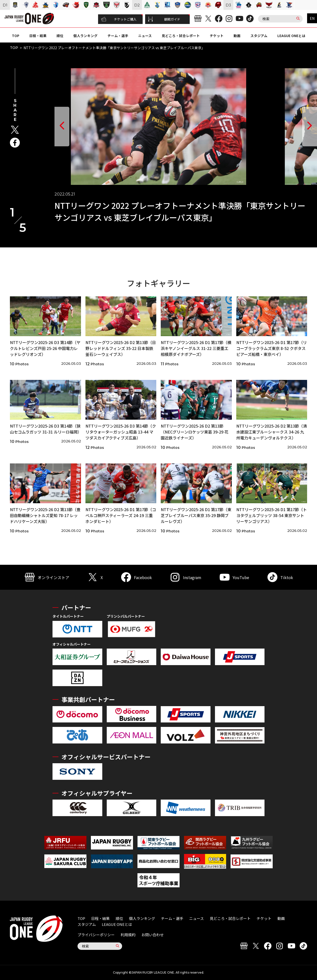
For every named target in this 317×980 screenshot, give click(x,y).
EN (312, 18)
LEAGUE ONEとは (291, 36)
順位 (60, 36)
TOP (16, 36)
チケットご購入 (119, 19)
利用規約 (128, 935)
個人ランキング (85, 36)
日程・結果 (38, 36)
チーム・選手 (118, 36)
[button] (62, 127)
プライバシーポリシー (96, 935)
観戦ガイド (164, 19)
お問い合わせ (153, 935)
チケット (217, 36)
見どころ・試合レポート (181, 36)
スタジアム (259, 36)
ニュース (145, 36)
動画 (237, 36)
